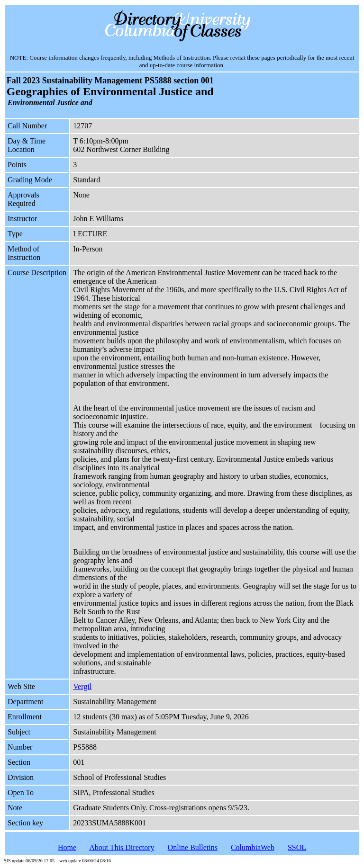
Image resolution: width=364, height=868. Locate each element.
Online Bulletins (193, 847)
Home (67, 847)
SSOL (297, 847)
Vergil (82, 686)
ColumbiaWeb (253, 847)
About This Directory (122, 847)
